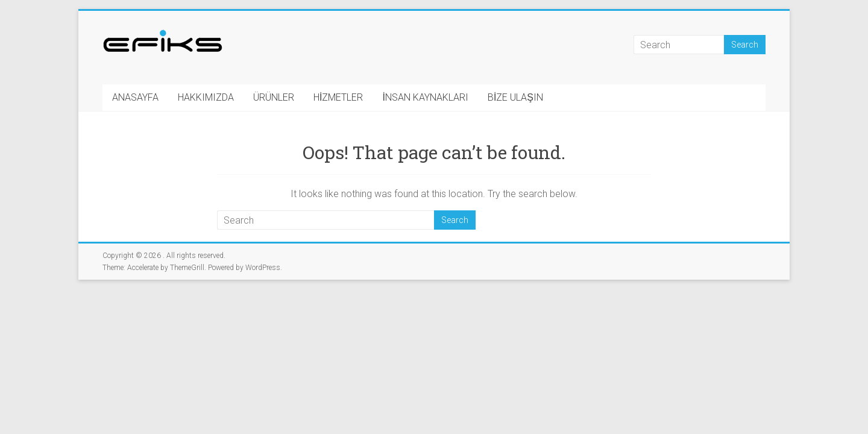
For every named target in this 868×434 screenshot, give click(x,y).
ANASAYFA (135, 97)
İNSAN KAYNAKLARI (425, 97)
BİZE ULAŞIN (515, 97)
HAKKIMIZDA (206, 97)
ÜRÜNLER (274, 97)
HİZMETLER (338, 97)
